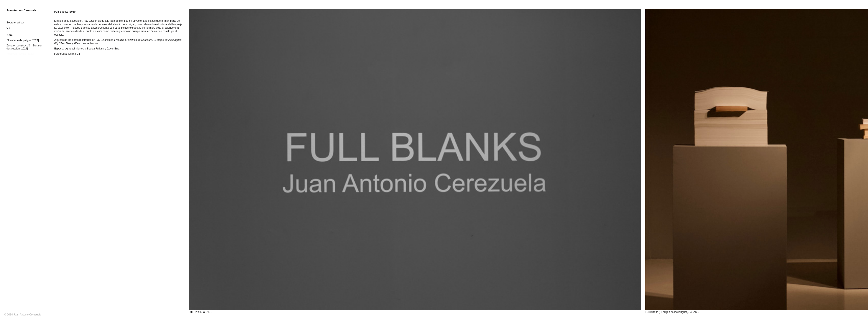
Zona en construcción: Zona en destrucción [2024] (24, 47)
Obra (10, 35)
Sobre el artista (15, 23)
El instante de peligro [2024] (23, 40)
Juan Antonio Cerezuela (21, 10)
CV (8, 28)
